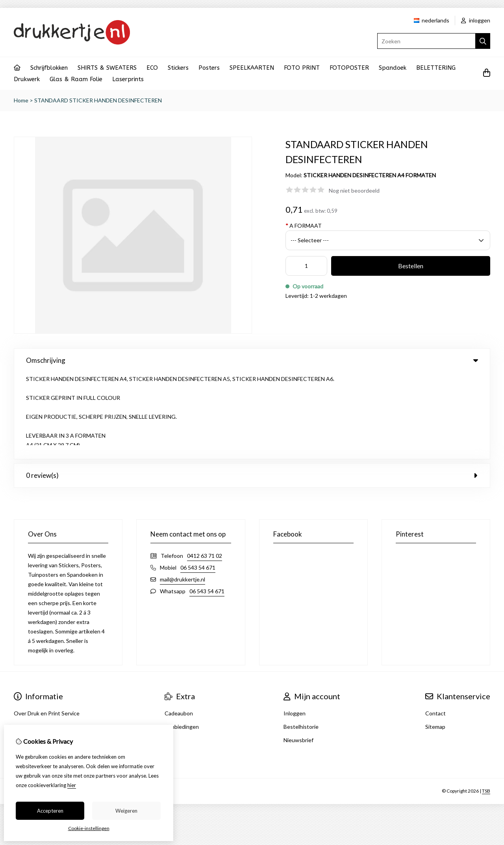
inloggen (476, 20)
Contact (435, 627)
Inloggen (295, 627)
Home (21, 100)
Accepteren (50, 811)
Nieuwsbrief (298, 653)
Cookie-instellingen (89, 828)
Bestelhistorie (301, 640)
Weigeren (126, 811)
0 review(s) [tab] (252, 389)
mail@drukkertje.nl (183, 493)
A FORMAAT (304, 226)
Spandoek (393, 68)
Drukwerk (27, 79)
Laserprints (128, 79)
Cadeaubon (179, 627)
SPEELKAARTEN (252, 68)
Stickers (178, 68)
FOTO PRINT (302, 68)
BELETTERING (436, 68)
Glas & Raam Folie (76, 79)
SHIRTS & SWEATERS (107, 68)
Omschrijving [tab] (252, 360)
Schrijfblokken (49, 68)
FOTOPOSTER (349, 68)
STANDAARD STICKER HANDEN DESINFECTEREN (98, 100)
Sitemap (435, 640)
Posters (209, 68)
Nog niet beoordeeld (354, 190)
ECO (152, 68)
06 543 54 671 (198, 481)
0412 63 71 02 (205, 469)
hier (72, 785)
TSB (486, 705)
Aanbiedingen (182, 640)
